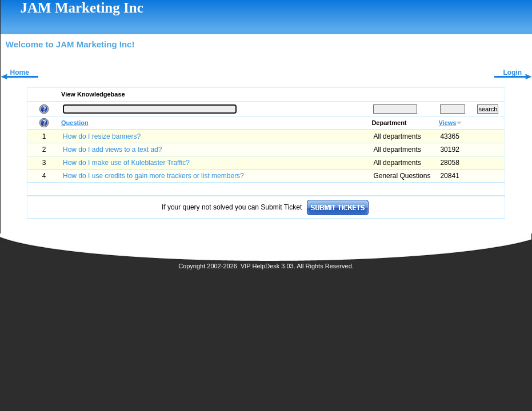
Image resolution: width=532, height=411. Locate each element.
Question (75, 123)
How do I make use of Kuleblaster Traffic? (126, 163)
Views (447, 123)
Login (512, 72)
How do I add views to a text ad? (112, 150)
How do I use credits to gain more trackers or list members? (153, 176)
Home (20, 72)
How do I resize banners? (102, 136)
